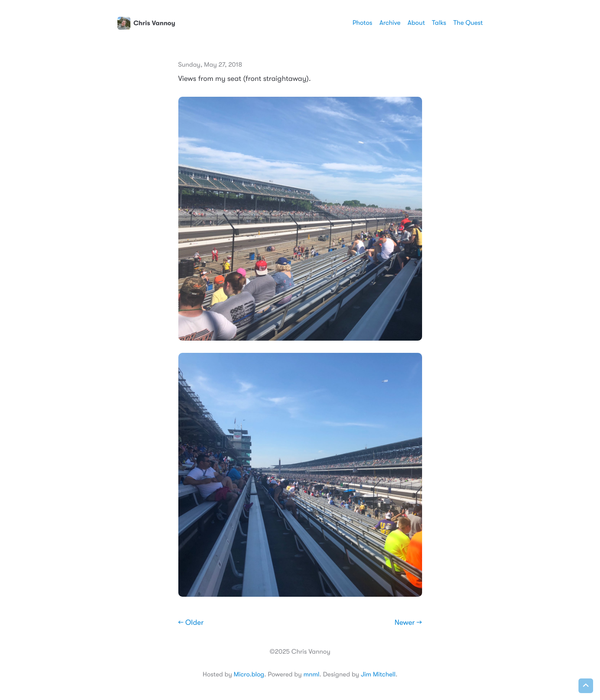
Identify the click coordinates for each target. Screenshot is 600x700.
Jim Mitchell (378, 674)
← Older (191, 623)
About (416, 23)
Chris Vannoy (146, 23)
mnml (311, 674)
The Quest (468, 23)
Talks (439, 23)
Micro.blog (249, 674)
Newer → (408, 623)
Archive (390, 23)
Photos (363, 23)
